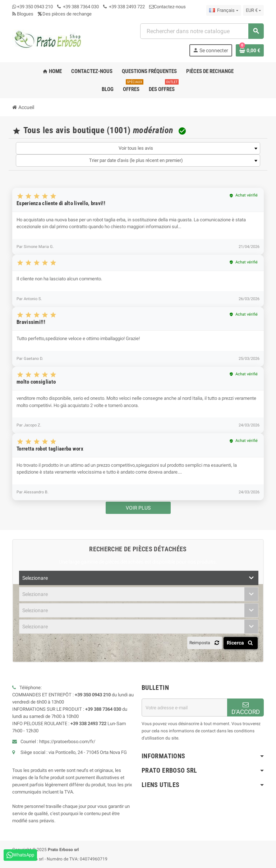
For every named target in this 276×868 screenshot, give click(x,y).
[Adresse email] (184, 707)
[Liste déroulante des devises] (253, 10)
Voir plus (138, 508)
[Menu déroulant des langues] (224, 10)
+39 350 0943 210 (35, 7)
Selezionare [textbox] (35, 578)
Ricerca (241, 643)
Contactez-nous (167, 7)
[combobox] (202, 31)
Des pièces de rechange (65, 14)
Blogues (23, 14)
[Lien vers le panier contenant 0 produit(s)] (250, 50)
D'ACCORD (246, 708)
